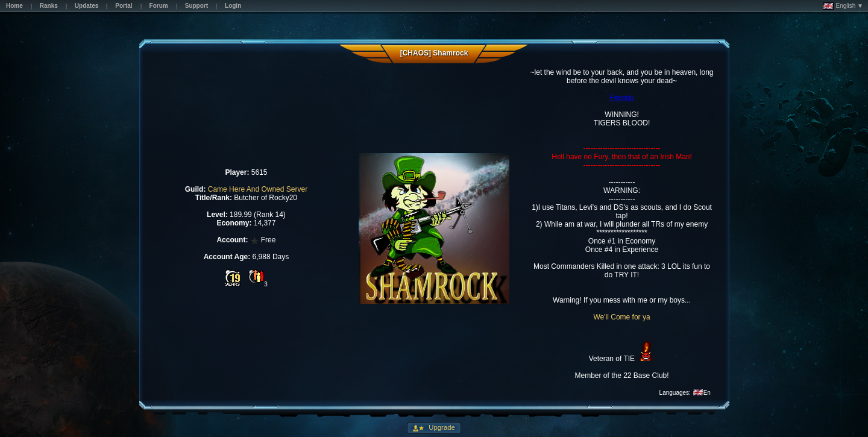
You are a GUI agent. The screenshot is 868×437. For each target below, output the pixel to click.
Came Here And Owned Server (258, 189)
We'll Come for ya (621, 317)
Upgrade (441, 427)
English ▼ (843, 6)
